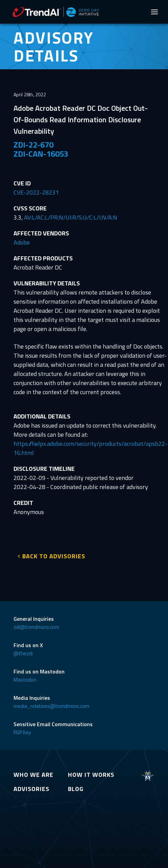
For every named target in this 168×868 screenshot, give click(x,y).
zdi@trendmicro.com (36, 627)
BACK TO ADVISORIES (54, 556)
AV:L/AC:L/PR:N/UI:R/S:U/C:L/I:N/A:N (71, 217)
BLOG (76, 789)
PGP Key (22, 732)
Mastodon (25, 680)
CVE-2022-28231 (36, 192)
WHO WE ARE (33, 775)
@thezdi (23, 653)
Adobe (22, 242)
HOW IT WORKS (91, 775)
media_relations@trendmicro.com (51, 706)
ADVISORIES (31, 789)
